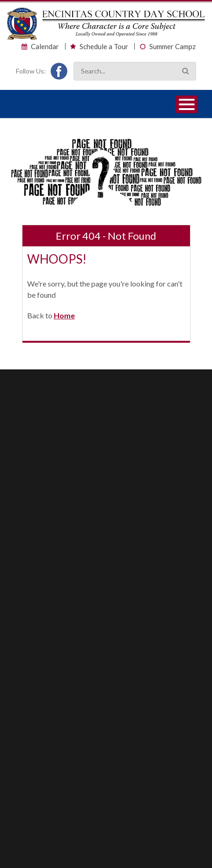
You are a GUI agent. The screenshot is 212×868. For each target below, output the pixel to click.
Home (64, 315)
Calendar (45, 47)
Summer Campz (172, 47)
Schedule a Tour (104, 47)
